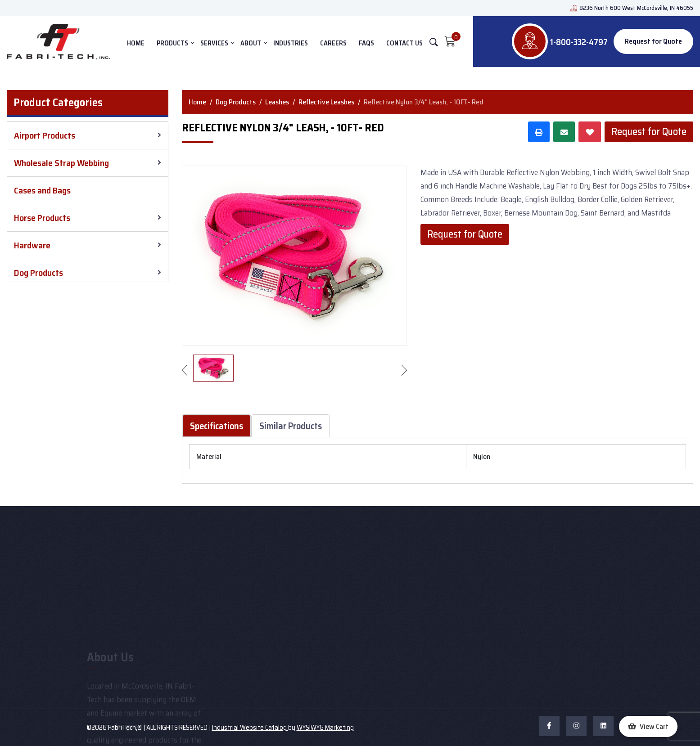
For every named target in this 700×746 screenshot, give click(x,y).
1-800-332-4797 (579, 42)
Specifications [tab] (217, 426)
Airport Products (45, 135)
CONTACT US (404, 43)
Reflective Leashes (326, 102)
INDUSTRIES (291, 43)
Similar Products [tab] (291, 426)
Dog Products (38, 273)
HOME (136, 43)
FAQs (366, 43)
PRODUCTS (172, 43)
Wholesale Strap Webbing (61, 163)
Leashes (277, 102)
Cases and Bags (42, 190)
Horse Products (42, 218)
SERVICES (214, 43)
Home (197, 102)
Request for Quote (653, 41)
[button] (648, 726)
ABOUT (251, 43)
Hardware (32, 245)
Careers (333, 43)
